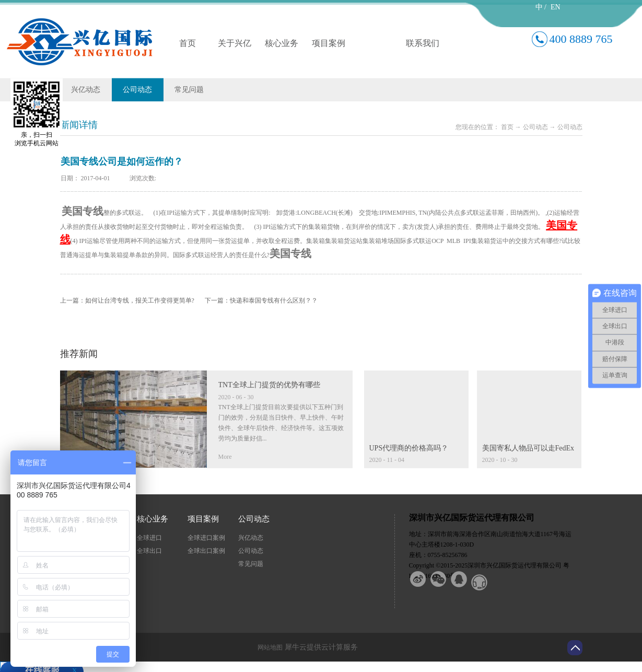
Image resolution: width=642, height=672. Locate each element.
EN (556, 7)
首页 (188, 43)
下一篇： (261, 300)
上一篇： (127, 300)
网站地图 (269, 647)
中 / (541, 7)
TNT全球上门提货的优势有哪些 (269, 385)
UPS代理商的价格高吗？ (409, 448)
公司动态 (535, 127)
